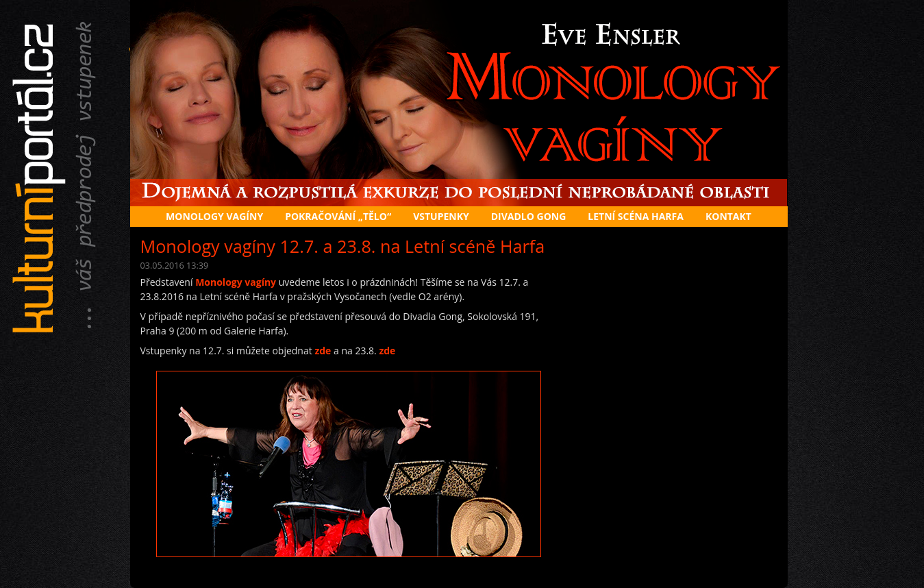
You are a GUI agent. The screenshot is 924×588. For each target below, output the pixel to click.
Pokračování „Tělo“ (338, 216)
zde (323, 351)
